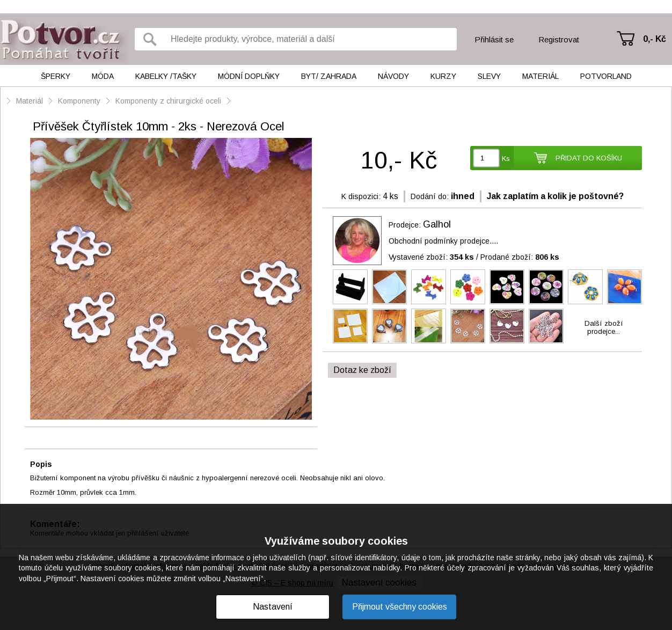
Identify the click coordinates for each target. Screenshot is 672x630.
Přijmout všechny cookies (400, 607)
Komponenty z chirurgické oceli (168, 101)
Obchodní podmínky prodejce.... (443, 241)
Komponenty (79, 101)
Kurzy (443, 76)
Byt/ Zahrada (329, 76)
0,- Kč (655, 39)
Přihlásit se (494, 39)
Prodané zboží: (520, 257)
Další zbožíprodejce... (604, 327)
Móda (103, 76)
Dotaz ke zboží (362, 370)
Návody (393, 76)
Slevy (489, 76)
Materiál (540, 76)
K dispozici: (361, 196)
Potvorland (606, 76)
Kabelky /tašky (166, 76)
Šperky (56, 76)
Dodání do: (430, 196)
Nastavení (273, 607)
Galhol (437, 224)
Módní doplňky (249, 76)
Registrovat (559, 39)
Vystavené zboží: (431, 257)
